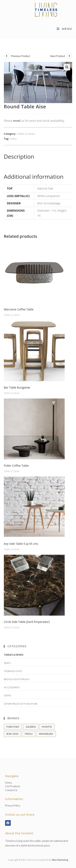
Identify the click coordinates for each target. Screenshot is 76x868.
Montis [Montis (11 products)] (47, 727)
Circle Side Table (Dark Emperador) (27, 622)
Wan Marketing (60, 860)
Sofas (7, 695)
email (17, 121)
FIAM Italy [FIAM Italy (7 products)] (13, 727)
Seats (7, 663)
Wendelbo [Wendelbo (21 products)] (46, 734)
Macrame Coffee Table (19, 309)
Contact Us (11, 790)
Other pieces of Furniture (21, 704)
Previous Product (20, 56)
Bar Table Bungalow (17, 387)
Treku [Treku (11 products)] (29, 734)
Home (9, 783)
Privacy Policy (13, 806)
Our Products (13, 786)
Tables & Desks (26, 134)
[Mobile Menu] (64, 29)
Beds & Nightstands (17, 679)
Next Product (58, 56)
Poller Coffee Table (16, 466)
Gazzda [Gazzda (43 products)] (31, 727)
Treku (13, 139)
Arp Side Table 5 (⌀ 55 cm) (21, 544)
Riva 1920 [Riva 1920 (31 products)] (12, 734)
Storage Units (13, 671)
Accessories (12, 687)
